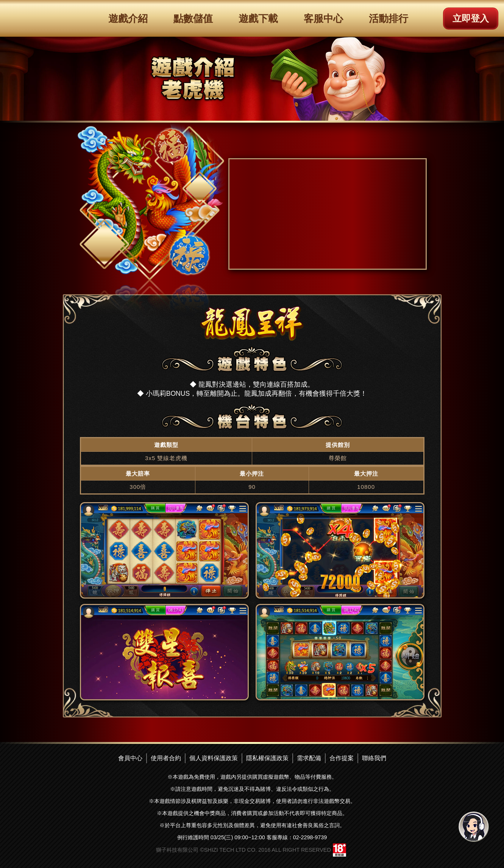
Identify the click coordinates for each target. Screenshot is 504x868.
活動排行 (389, 19)
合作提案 (342, 758)
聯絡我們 (374, 758)
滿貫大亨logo (40, 18)
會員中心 (130, 758)
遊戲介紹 (128, 19)
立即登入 (471, 18)
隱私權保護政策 (267, 758)
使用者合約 (166, 758)
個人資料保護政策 (214, 758)
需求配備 (309, 758)
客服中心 (323, 19)
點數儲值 (193, 19)
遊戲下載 (258, 19)
